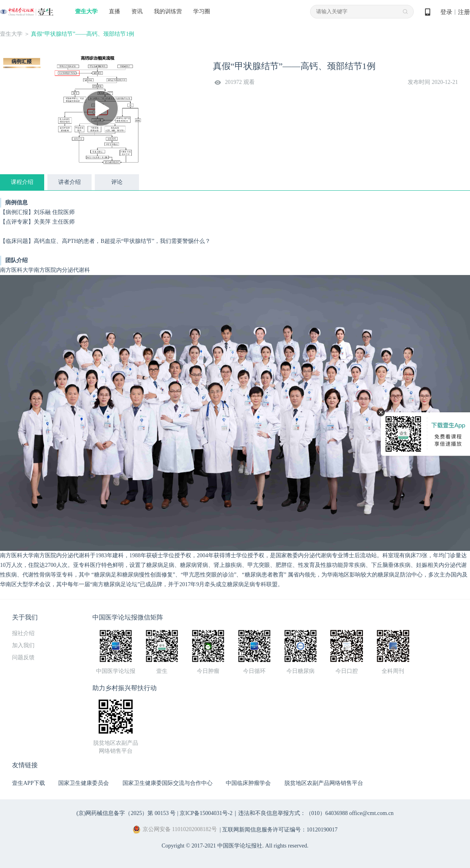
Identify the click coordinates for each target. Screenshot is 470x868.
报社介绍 (23, 633)
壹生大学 (86, 11)
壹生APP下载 (29, 783)
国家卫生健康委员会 (84, 783)
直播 (114, 11)
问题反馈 (23, 657)
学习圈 (202, 11)
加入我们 (23, 645)
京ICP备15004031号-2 (206, 813)
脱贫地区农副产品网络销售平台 (324, 783)
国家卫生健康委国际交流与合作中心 (168, 783)
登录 (446, 12)
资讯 (137, 11)
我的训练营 (168, 11)
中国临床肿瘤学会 (248, 783)
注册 (464, 12)
